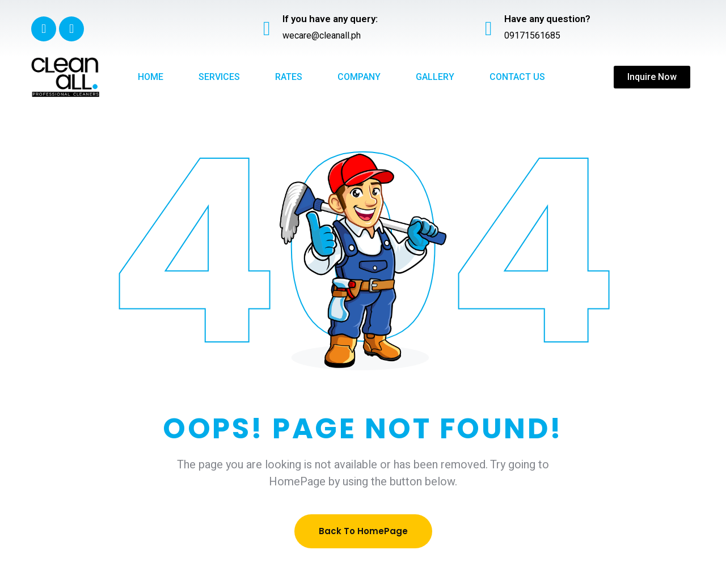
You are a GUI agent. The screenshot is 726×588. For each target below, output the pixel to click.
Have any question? (547, 19)
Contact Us (517, 77)
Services (219, 77)
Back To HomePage (363, 531)
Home (151, 77)
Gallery (435, 77)
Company (359, 77)
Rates (289, 77)
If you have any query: (330, 19)
